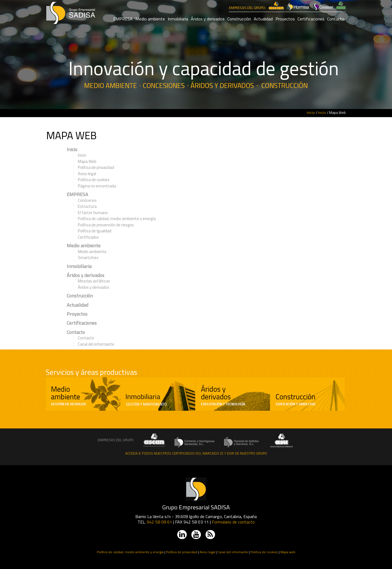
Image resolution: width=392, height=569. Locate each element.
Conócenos (87, 200)
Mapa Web (87, 161)
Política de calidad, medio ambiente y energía (117, 219)
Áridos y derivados (208, 19)
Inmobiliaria (178, 19)
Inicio (311, 112)
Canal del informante (96, 344)
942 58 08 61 (159, 522)
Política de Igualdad (95, 231)
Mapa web (288, 552)
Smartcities (88, 258)
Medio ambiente (150, 19)
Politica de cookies (264, 552)
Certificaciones (311, 19)
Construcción (239, 19)
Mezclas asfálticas (94, 281)
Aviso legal (87, 174)
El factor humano (93, 213)
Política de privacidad (96, 167)
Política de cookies (94, 180)
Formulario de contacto (233, 522)
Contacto (336, 19)
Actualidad (263, 19)
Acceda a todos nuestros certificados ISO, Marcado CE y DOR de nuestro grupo (196, 453)
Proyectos (285, 19)
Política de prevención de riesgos (106, 225)
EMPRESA (123, 19)
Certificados (88, 237)
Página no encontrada (97, 186)
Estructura (87, 206)
